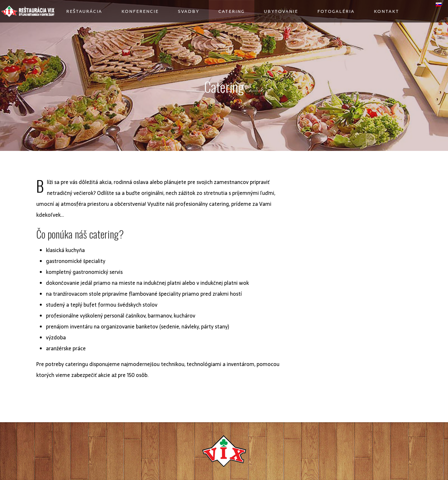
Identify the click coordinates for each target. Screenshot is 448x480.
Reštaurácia (84, 11)
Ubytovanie (281, 11)
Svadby (189, 11)
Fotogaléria (336, 11)
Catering (232, 11)
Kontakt (387, 11)
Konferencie (140, 11)
